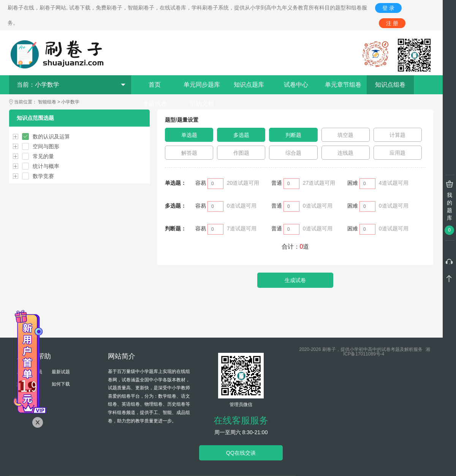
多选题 (241, 135)
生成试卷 (295, 280)
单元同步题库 (202, 85)
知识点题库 (249, 85)
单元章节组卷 (343, 85)
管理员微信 (241, 405)
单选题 (189, 135)
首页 (155, 85)
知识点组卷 (390, 85)
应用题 (397, 153)
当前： (71, 85)
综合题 (293, 153)
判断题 (293, 135)
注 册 (392, 23)
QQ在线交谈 (241, 453)
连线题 (345, 153)
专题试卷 (155, 104)
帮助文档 (202, 104)
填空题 (345, 135)
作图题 (241, 153)
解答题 (189, 153)
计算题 (397, 135)
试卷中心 (296, 85)
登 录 (388, 8)
